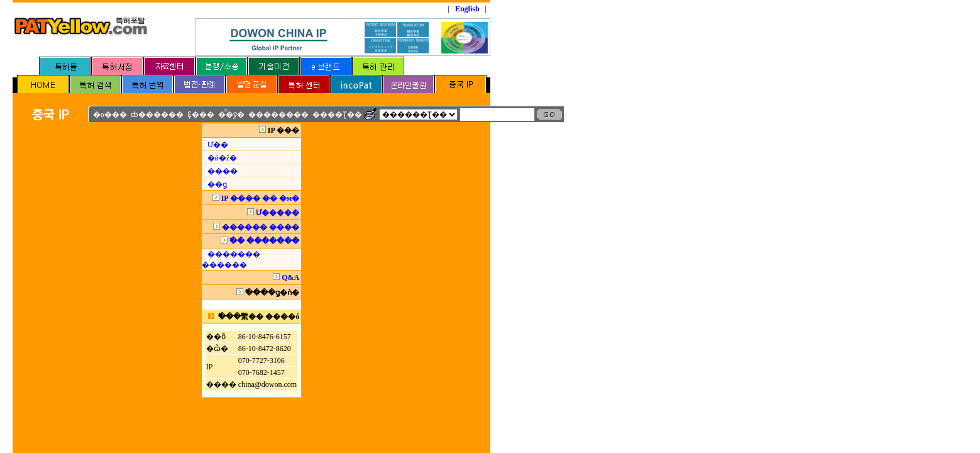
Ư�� (218, 145)
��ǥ (217, 184)
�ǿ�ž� (222, 158)
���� (223, 171)
